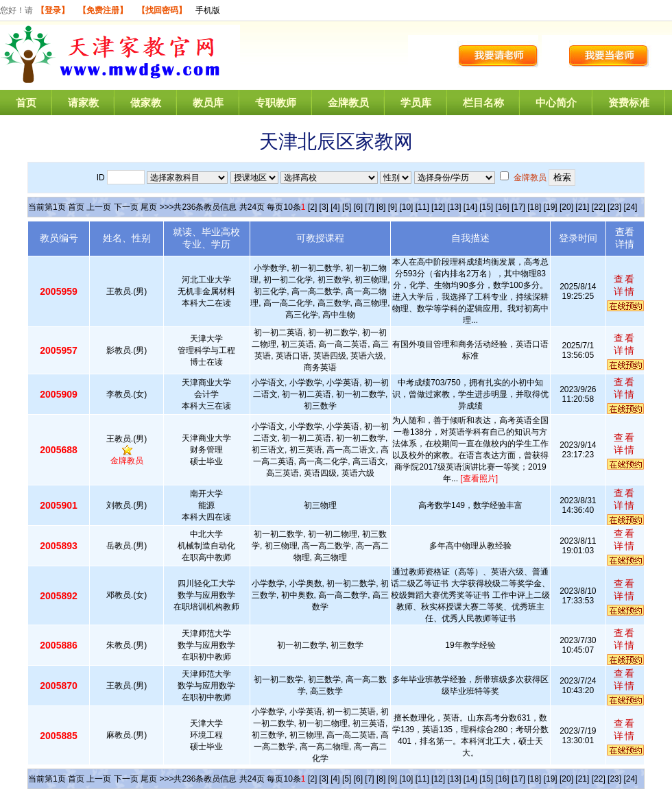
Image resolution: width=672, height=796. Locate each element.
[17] (518, 207)
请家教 (83, 102)
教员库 (208, 102)
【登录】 (53, 10)
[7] (369, 207)
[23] (614, 207)
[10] (406, 207)
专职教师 (276, 102)
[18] (534, 207)
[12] (438, 207)
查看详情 (625, 285)
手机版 (208, 10)
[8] (381, 207)
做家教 (146, 102)
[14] (470, 207)
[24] (630, 207)
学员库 (416, 102)
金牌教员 (348, 102)
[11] (422, 207)
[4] (335, 207)
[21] (582, 207)
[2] (312, 207)
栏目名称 (483, 102)
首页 (26, 102)
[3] (324, 207)
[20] (566, 207)
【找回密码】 (162, 10)
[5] (347, 207)
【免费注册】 (103, 10)
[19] (551, 207)
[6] (358, 207)
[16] (503, 207)
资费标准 (629, 102)
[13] (454, 207)
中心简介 (556, 102)
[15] (486, 207)
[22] (599, 207)
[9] (393, 207)
